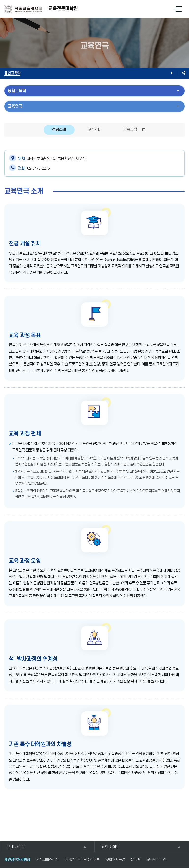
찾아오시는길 (115, 860)
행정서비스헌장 (47, 860)
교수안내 (94, 130)
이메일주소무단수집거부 (82, 860)
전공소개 (59, 130)
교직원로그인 (156, 860)
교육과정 (130, 130)
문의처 (136, 860)
